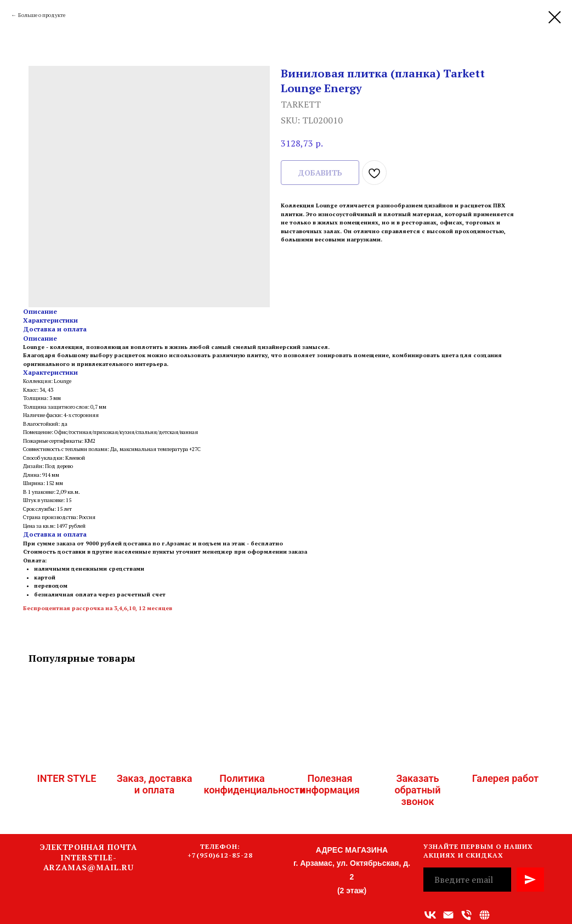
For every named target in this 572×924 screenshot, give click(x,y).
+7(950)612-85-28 (220, 855)
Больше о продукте (42, 15)
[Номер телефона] (466, 915)
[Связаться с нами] (485, 915)
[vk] (430, 915)
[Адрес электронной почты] (448, 915)
